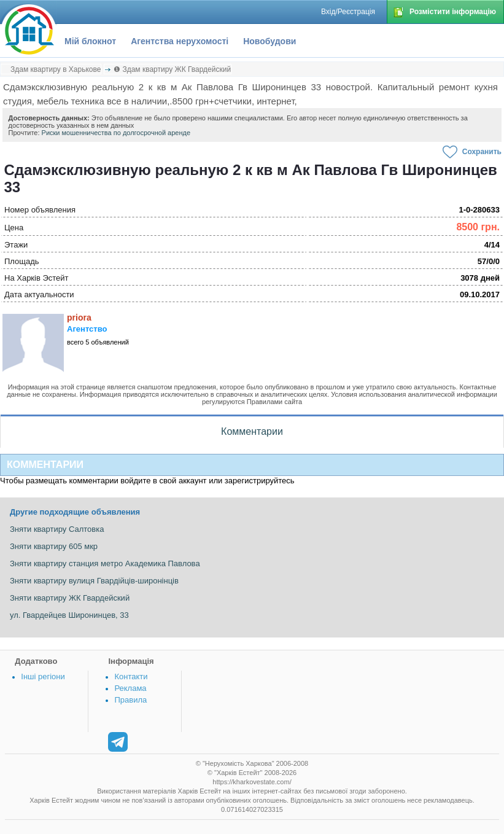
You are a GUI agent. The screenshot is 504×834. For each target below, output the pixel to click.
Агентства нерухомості (180, 41)
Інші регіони (43, 676)
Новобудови (269, 41)
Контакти (131, 676)
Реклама (130, 688)
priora (79, 318)
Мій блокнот (90, 41)
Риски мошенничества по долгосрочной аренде (116, 133)
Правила (130, 700)
